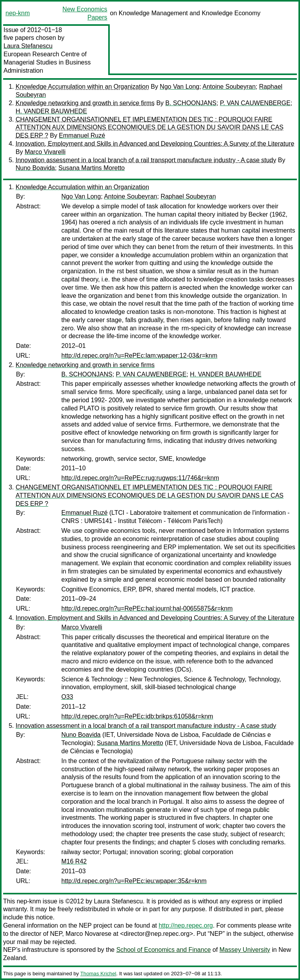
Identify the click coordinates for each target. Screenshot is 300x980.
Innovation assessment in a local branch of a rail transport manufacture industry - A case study (146, 160)
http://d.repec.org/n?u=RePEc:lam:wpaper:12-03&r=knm (139, 356)
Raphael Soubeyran (188, 196)
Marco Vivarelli (45, 152)
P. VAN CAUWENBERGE (255, 103)
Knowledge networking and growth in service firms (85, 103)
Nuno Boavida (35, 168)
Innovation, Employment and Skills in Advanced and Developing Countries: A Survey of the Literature (155, 144)
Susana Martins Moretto (91, 168)
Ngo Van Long (179, 87)
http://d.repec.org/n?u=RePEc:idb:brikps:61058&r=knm (137, 716)
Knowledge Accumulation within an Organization (82, 87)
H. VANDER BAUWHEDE (51, 111)
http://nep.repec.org (186, 925)
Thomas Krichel (98, 974)
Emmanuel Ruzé (82, 135)
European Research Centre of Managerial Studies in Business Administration (47, 62)
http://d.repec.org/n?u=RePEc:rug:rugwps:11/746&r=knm (140, 478)
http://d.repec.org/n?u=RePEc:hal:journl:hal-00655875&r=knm (147, 608)
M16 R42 (74, 861)
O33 (67, 697)
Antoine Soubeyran (229, 87)
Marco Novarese (88, 934)
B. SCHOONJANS (191, 103)
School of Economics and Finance (164, 950)
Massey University (245, 950)
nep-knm (18, 13)
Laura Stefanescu (28, 46)
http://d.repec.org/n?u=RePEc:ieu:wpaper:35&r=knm (134, 881)
